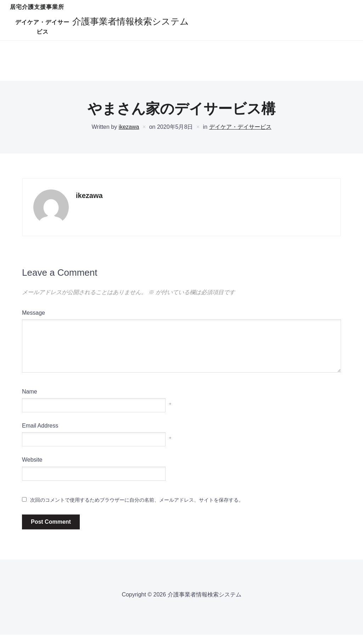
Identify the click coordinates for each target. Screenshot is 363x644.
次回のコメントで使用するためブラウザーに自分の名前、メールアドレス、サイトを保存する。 (137, 509)
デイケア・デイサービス (203, 22)
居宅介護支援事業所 (130, 22)
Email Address (40, 435)
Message (33, 322)
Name (30, 401)
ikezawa (129, 136)
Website (32, 469)
